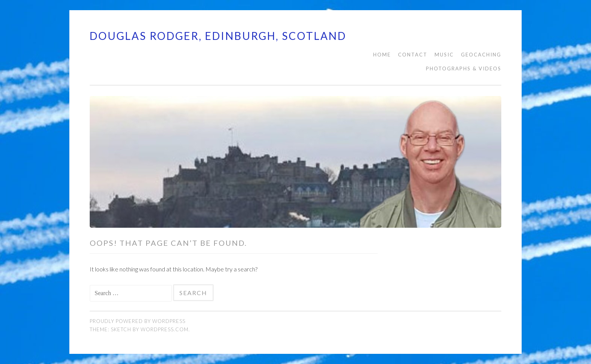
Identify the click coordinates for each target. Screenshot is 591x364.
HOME (382, 55)
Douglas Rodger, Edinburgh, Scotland (218, 36)
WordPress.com (165, 329)
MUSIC (444, 55)
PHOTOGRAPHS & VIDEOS (464, 69)
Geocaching (481, 55)
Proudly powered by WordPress (138, 321)
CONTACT (413, 55)
